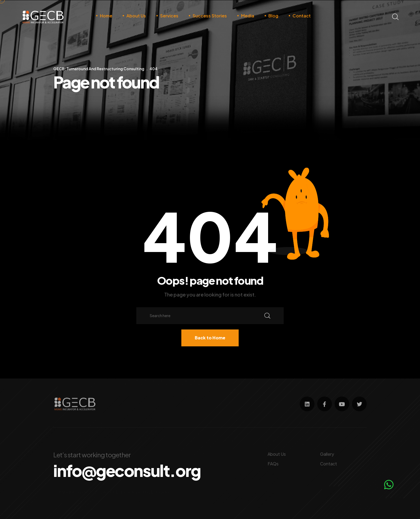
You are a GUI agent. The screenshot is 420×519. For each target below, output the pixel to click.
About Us (136, 16)
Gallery (327, 454)
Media (248, 16)
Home (106, 16)
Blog (273, 16)
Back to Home (210, 338)
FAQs (273, 464)
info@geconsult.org (127, 470)
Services (169, 16)
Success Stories (210, 16)
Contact (302, 16)
